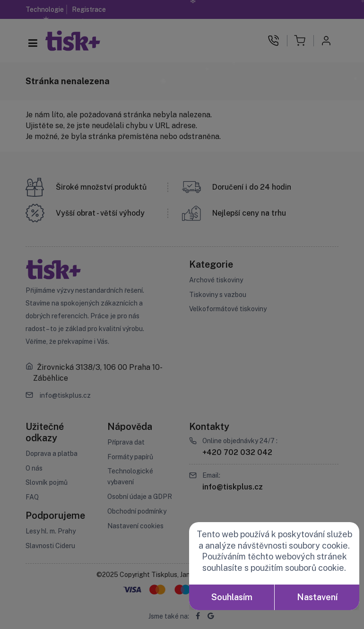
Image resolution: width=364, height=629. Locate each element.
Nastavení (317, 597)
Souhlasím (232, 597)
